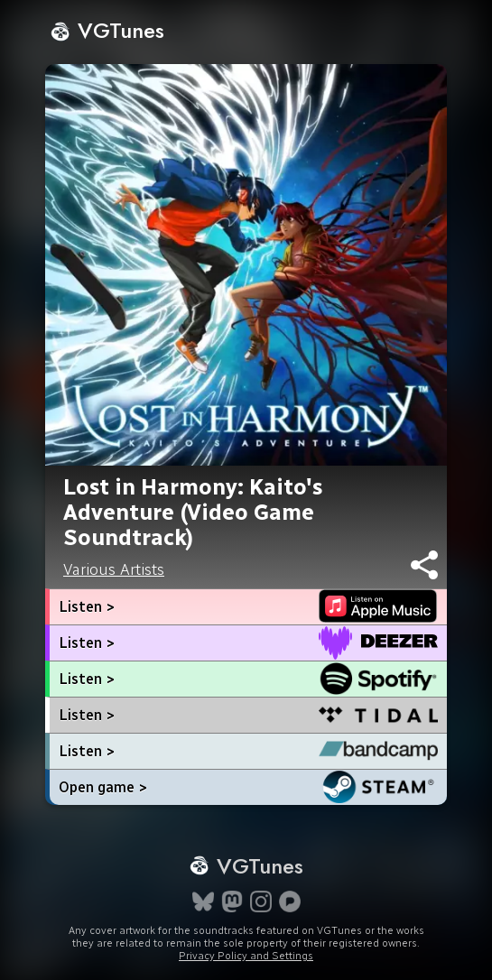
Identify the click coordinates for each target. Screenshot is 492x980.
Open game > (103, 787)
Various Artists (114, 569)
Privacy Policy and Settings (246, 956)
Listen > (87, 607)
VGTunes (107, 30)
